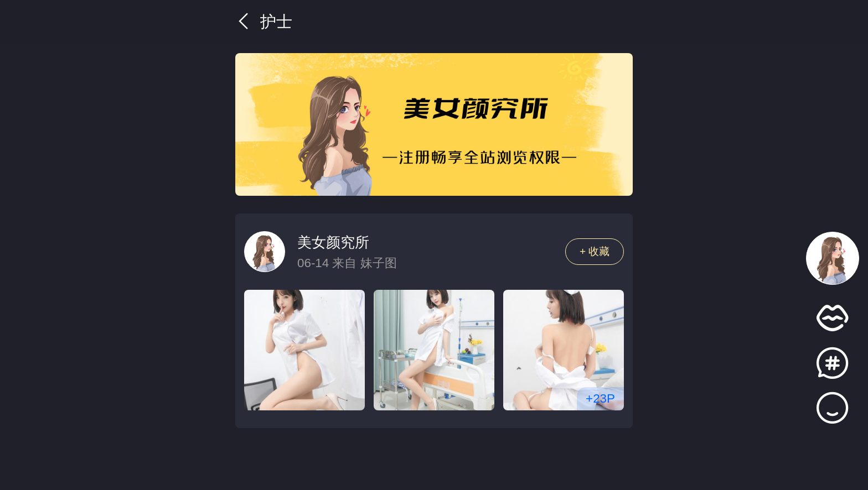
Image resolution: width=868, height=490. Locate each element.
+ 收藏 (595, 251)
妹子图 (379, 263)
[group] (434, 124)
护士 (264, 22)
